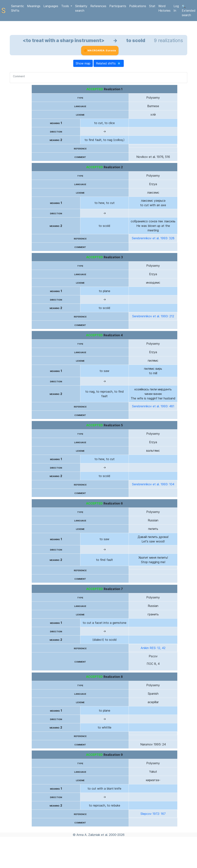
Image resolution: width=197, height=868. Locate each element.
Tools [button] (66, 6)
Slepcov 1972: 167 (153, 814)
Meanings (34, 6)
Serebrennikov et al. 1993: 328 (153, 238)
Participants (118, 6)
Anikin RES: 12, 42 (153, 648)
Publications (138, 6)
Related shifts (109, 63)
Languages (51, 6)
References (98, 6)
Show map (83, 63)
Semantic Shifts (18, 8)
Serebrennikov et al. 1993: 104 (153, 484)
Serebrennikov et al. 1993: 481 (153, 406)
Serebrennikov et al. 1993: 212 (153, 316)
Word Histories (164, 8)
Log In (176, 8)
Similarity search (81, 8)
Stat (152, 6)
